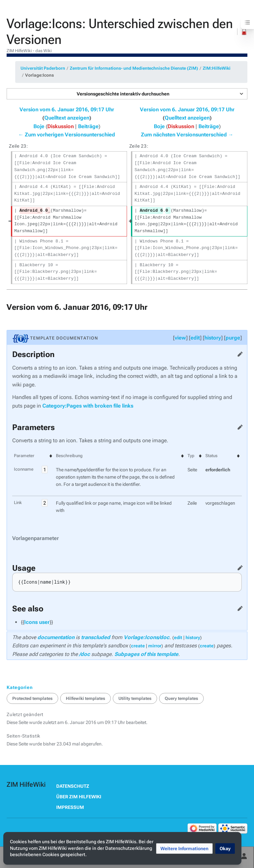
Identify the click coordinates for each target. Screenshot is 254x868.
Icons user (37, 622)
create (138, 646)
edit (195, 338)
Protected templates (32, 698)
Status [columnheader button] (212, 456)
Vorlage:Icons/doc (147, 637)
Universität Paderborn (43, 68)
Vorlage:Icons (40, 75)
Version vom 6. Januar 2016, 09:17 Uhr (67, 109)
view (180, 338)
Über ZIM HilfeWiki (79, 797)
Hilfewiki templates (85, 698)
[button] (127, 94)
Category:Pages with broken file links (88, 406)
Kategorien (20, 687)
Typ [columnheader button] (191, 456)
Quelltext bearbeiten (239, 353)
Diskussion (61, 126)
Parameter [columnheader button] (24, 456)
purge (233, 338)
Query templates (181, 698)
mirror (155, 646)
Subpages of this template (146, 654)
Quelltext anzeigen (67, 118)
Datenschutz (73, 786)
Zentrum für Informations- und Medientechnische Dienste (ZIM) (134, 68)
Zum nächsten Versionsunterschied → (187, 135)
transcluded (96, 637)
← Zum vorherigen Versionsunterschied (67, 135)
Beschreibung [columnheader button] (69, 456)
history (213, 338)
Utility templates (135, 698)
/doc (85, 654)
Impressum (70, 807)
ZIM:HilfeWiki (217, 68)
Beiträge (88, 126)
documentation (56, 637)
